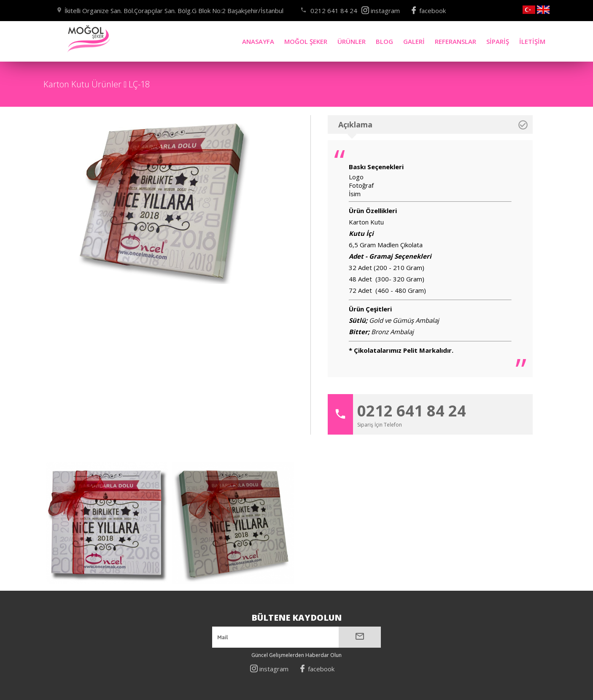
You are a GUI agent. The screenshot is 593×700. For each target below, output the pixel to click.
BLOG (384, 42)
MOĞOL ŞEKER (306, 41)
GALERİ (414, 43)
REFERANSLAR (455, 43)
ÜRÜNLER (352, 41)
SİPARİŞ (497, 45)
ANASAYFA (258, 41)
